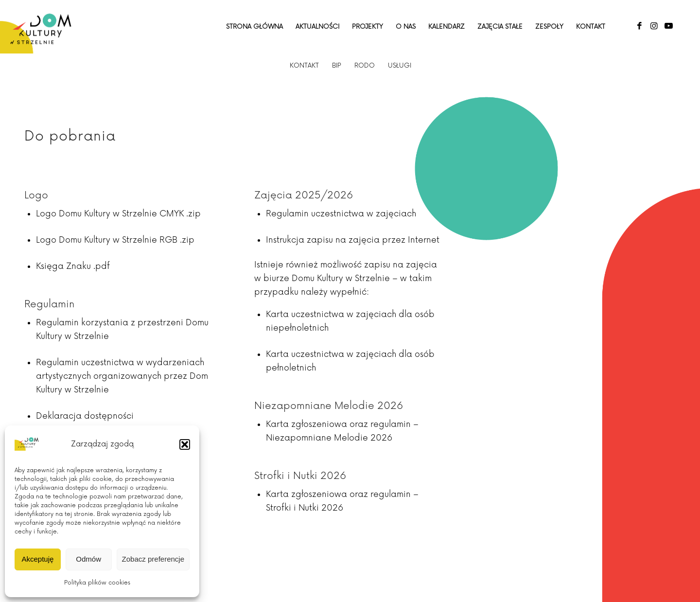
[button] (185, 444)
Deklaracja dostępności (85, 416)
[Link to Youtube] (668, 26)
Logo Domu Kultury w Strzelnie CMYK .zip (118, 214)
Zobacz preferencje (153, 559)
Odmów (88, 559)
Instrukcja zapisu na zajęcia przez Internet (353, 240)
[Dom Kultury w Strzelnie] (41, 27)
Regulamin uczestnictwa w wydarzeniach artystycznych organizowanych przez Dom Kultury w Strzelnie (122, 376)
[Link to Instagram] (654, 26)
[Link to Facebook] (639, 26)
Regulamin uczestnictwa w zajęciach (341, 214)
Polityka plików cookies (97, 583)
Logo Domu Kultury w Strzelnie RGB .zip (115, 240)
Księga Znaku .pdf (73, 266)
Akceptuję (37, 559)
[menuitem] (254, 27)
